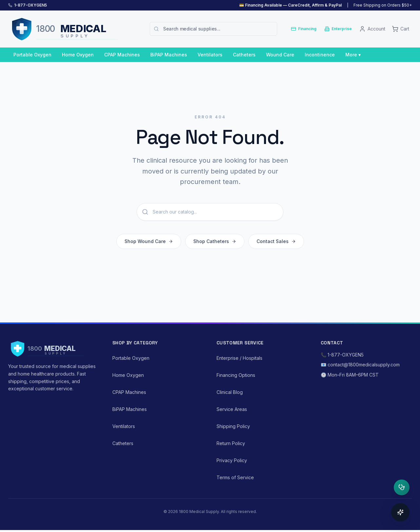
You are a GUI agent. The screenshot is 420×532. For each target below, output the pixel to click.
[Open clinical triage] (402, 487)
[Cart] (401, 29)
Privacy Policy (232, 460)
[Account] (372, 29)
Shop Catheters (215, 242)
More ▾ (353, 55)
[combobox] (213, 29)
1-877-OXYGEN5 (30, 5)
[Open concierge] (400, 512)
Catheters (244, 55)
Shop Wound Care (149, 242)
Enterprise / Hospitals (239, 358)
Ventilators (210, 55)
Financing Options (236, 375)
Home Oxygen (78, 55)
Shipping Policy (233, 426)
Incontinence (320, 55)
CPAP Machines (122, 55)
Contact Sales (276, 242)
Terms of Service (235, 477)
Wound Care (280, 55)
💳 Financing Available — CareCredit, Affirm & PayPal (290, 5)
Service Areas (232, 409)
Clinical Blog (230, 392)
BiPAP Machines (169, 55)
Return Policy (231, 443)
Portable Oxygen (32, 55)
